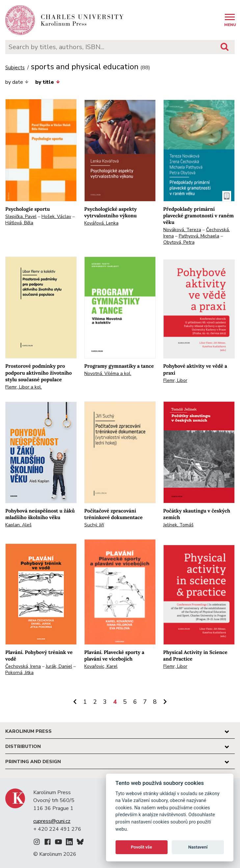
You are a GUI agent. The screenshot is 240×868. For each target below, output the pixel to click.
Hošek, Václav (56, 217)
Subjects (15, 68)
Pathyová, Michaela (199, 236)
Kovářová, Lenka (101, 223)
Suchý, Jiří (94, 525)
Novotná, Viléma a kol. (108, 373)
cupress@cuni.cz (52, 821)
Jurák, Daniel (59, 666)
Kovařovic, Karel (101, 666)
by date (17, 82)
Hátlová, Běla (19, 223)
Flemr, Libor (175, 380)
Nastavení (198, 847)
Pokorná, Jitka (19, 673)
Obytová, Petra (179, 242)
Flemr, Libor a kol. (24, 387)
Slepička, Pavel (21, 217)
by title (47, 82)
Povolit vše (142, 847)
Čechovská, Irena (23, 666)
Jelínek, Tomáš (178, 525)
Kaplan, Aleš (18, 525)
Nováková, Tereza (182, 230)
